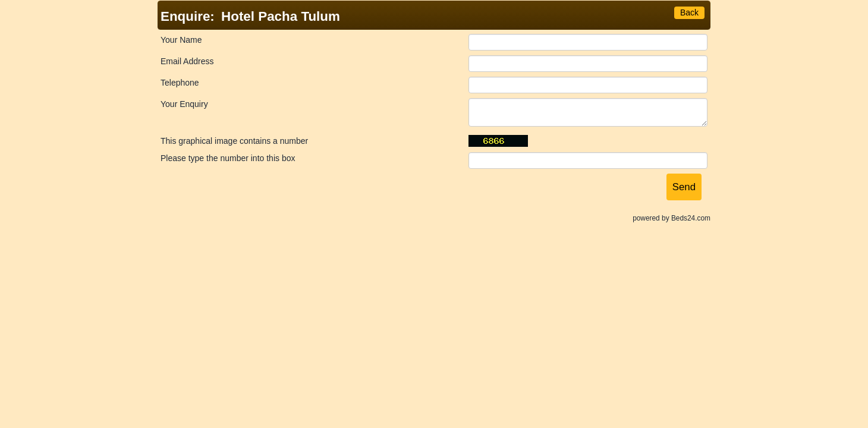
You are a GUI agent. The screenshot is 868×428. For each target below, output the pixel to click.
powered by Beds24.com (672, 218)
